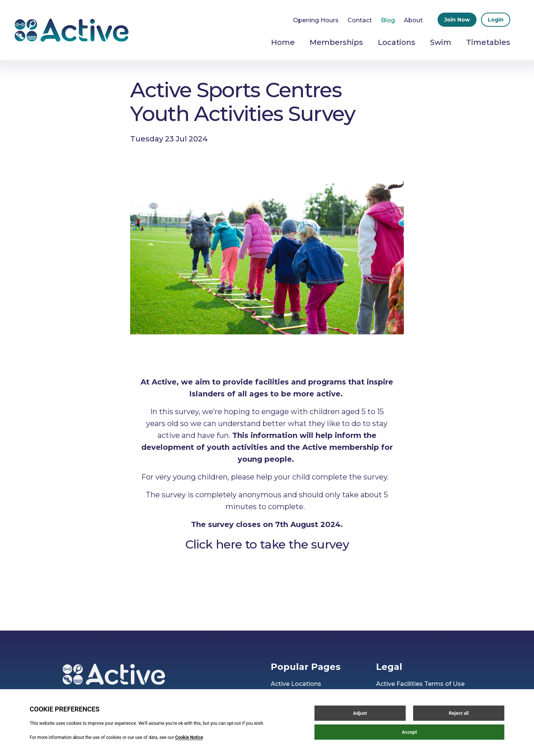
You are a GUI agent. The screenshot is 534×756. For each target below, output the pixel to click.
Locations (397, 42)
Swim (441, 42)
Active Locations (296, 684)
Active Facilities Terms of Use (420, 684)
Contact (360, 20)
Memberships (336, 42)
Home (283, 42)
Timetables (488, 42)
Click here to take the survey (267, 544)
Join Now (457, 20)
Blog (388, 20)
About (413, 20)
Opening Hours (316, 20)
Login (496, 20)
